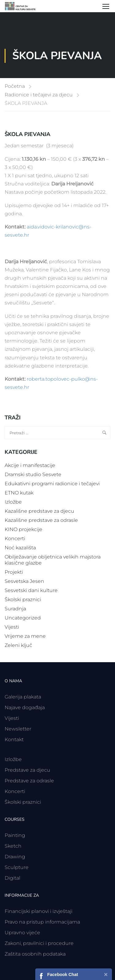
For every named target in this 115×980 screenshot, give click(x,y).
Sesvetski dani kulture (31, 590)
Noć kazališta (20, 548)
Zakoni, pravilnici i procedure (39, 943)
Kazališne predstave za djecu (39, 511)
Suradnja (15, 609)
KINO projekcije (23, 529)
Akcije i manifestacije (30, 465)
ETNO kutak (19, 493)
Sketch (13, 846)
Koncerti (15, 538)
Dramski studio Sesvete (33, 474)
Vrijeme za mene (25, 636)
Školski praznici (23, 599)
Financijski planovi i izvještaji (38, 911)
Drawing (15, 857)
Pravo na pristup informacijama (42, 922)
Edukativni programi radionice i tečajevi (52, 484)
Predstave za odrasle (29, 781)
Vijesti (12, 627)
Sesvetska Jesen (24, 581)
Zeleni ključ (18, 645)
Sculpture (17, 867)
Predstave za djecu (27, 770)
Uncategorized (23, 618)
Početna (15, 86)
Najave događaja (25, 707)
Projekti (14, 572)
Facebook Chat (63, 975)
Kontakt (14, 739)
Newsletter (18, 729)
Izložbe (13, 502)
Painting (15, 835)
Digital (12, 878)
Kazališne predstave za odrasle (41, 520)
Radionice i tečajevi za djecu (39, 95)
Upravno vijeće (22, 933)
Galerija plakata (23, 697)
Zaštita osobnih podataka (35, 954)
